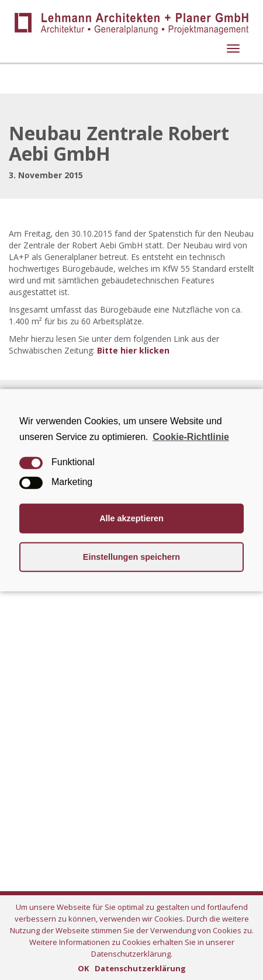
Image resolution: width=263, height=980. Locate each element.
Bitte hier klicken (133, 350)
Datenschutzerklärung (140, 968)
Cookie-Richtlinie (191, 436)
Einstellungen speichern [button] (131, 557)
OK (83, 968)
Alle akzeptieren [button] (131, 518)
